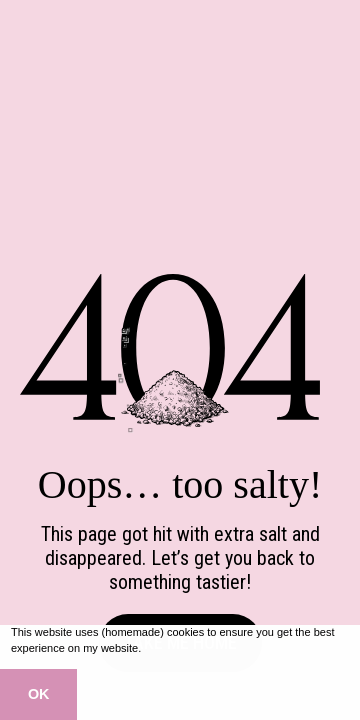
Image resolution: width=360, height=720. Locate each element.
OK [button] (39, 694)
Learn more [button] (174, 648)
